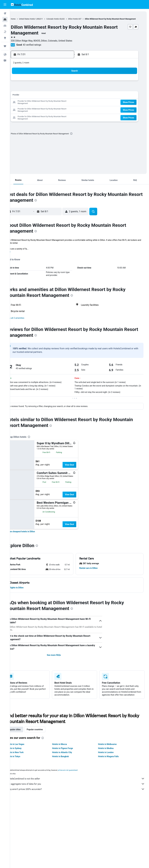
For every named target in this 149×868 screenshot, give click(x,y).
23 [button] (56, 105)
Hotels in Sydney (24, 754)
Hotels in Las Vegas (25, 750)
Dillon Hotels (83, 19)
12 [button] (28, 98)
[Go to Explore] (5, 38)
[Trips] (5, 46)
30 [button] (56, 112)
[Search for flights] (5, 13)
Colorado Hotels (63, 19)
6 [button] (35, 91)
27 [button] (35, 112)
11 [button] (70, 91)
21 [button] (42, 105)
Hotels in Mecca (66, 750)
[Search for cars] (5, 26)
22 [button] (49, 105)
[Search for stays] (5, 20)
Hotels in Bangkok (67, 762)
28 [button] (42, 112)
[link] (32, 534)
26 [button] (28, 112)
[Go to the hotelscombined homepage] (22, 4)
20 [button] (35, 105)
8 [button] (49, 91)
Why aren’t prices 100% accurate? (81, 795)
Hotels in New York (25, 758)
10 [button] (63, 91)
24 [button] (63, 105)
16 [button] (56, 98)
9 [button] (56, 91)
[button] (5, 5)
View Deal (79, 467)
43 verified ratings (42, 47)
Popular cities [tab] (24, 735)
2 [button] (56, 84)
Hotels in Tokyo (23, 762)
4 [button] (70, 84)
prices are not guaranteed (78, 776)
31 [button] (63, 112)
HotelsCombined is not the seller (81, 784)
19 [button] (28, 105)
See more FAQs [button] (60, 658)
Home (23, 19)
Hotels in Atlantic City (69, 758)
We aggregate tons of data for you (81, 789)
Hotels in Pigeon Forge (69, 754)
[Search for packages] (5, 32)
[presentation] (81, 136)
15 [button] (49, 98)
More (18, 254)
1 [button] (49, 84)
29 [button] (49, 112)
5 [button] (28, 91)
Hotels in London (109, 758)
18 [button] (70, 98)
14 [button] (42, 98)
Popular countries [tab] (45, 735)
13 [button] (35, 98)
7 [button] (42, 91)
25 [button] (70, 105)
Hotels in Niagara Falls (112, 762)
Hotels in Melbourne (111, 750)
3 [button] (63, 84)
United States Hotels (37, 19)
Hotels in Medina (109, 754)
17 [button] (63, 98)
